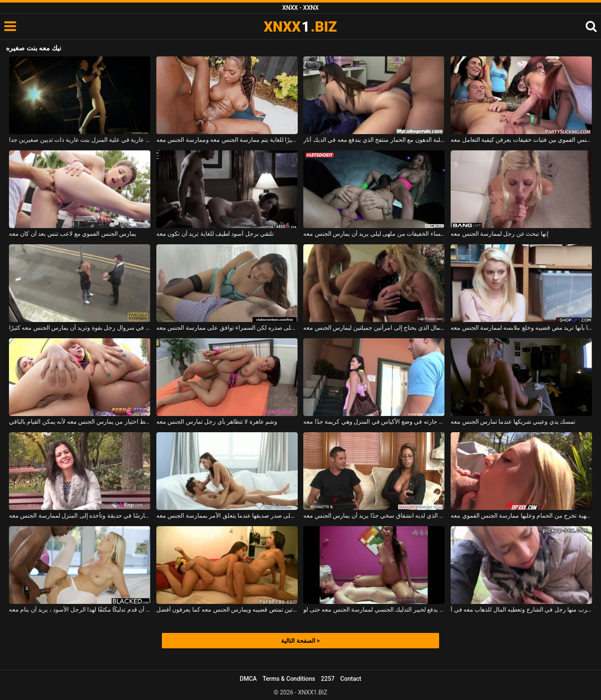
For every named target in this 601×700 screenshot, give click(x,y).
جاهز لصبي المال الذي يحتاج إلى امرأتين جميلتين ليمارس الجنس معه (374, 328)
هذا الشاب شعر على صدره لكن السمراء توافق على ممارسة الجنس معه (227, 328)
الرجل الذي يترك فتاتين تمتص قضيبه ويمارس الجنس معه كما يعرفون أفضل (227, 609)
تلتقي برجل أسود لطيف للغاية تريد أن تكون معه (215, 234)
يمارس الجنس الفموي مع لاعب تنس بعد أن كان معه (73, 234)
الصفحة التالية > (300, 641)
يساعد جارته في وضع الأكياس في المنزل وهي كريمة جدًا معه (374, 422)
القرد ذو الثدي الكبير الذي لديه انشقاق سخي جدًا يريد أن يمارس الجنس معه (374, 515)
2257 (328, 679)
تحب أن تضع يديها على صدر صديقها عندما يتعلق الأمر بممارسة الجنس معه (227, 515)
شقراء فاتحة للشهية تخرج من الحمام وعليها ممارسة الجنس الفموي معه (521, 515)
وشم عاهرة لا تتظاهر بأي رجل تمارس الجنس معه (217, 422)
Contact (351, 679)
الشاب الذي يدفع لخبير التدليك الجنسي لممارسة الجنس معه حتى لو (374, 609)
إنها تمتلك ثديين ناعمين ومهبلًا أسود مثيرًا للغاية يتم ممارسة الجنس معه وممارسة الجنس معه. (227, 140)
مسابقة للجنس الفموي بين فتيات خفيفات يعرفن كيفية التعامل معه (521, 140)
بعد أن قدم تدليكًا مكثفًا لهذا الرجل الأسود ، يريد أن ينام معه (80, 609)
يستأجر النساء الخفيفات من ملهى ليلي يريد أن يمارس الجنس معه (374, 234)
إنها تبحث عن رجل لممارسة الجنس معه (500, 234)
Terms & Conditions (289, 679)
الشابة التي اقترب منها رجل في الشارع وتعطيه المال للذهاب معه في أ (521, 609)
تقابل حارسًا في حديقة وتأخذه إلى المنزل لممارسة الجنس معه (80, 515)
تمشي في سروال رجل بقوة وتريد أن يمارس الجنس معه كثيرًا (80, 328)
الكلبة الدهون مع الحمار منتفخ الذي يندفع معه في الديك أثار (374, 140)
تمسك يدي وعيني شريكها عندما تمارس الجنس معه (513, 422)
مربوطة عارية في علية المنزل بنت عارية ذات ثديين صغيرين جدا (80, 140)
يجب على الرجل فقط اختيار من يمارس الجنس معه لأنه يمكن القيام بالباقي (80, 422)
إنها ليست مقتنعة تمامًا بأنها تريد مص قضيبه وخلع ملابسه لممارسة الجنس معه (521, 328)
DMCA (248, 679)
